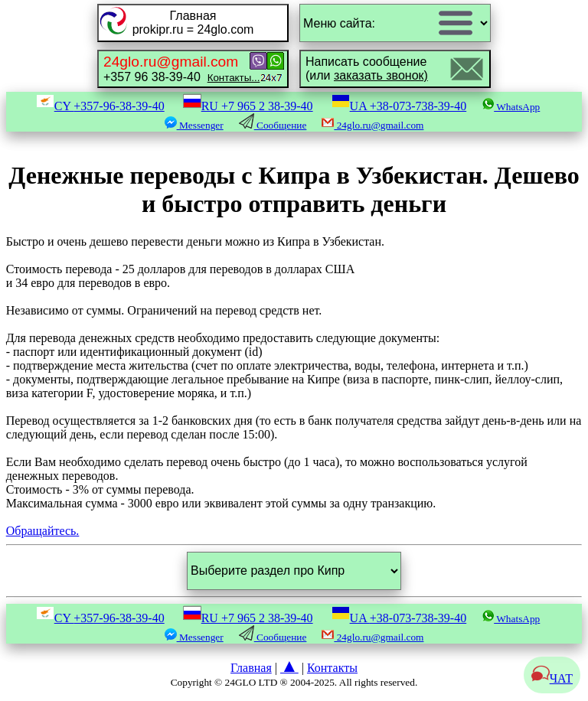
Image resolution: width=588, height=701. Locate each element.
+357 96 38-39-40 (181, 68)
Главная (251, 668)
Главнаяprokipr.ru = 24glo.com (193, 23)
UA (399, 106)
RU (248, 106)
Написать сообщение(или (367, 68)
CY (100, 106)
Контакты (332, 668)
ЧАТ (552, 678)
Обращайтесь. (43, 531)
